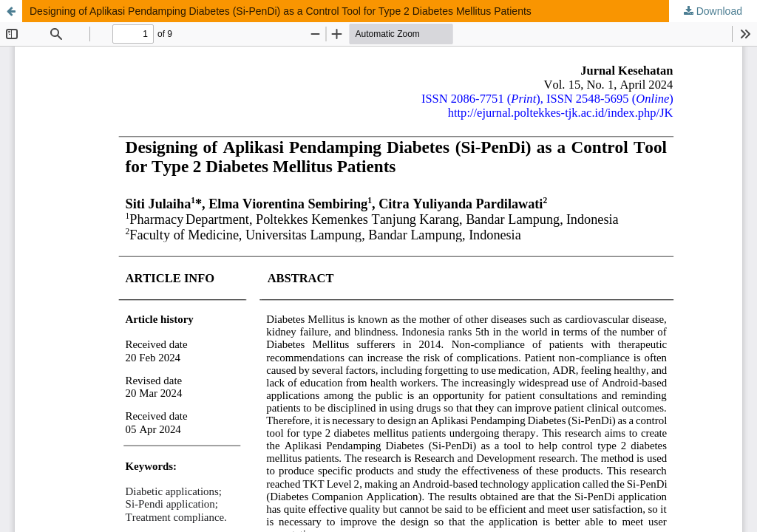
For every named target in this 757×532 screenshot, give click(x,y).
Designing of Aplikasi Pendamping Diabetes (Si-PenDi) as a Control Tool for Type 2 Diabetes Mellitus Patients (281, 11)
